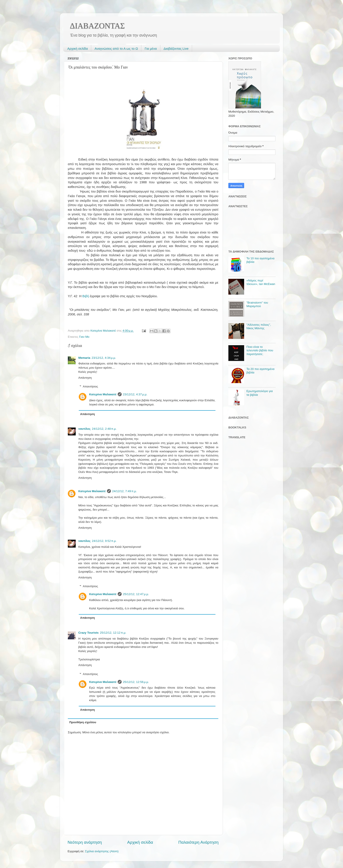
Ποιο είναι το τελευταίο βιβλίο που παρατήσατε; (260, 350)
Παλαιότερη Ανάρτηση (198, 842)
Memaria (84, 358)
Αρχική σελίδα (78, 49)
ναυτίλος (84, 429)
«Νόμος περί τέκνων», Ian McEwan (261, 282)
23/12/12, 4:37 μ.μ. (135, 394)
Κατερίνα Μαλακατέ (103, 394)
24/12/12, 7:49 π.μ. (125, 491)
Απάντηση (85, 378)
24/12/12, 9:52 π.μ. (104, 541)
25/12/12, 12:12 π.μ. (113, 633)
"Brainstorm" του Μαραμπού (257, 304)
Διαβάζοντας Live (176, 49)
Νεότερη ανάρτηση (85, 842)
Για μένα (151, 49)
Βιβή (86, 296)
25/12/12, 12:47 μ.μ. (136, 594)
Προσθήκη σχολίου (83, 722)
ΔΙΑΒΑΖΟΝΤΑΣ (97, 26)
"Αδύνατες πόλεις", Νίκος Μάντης (259, 326)
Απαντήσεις (90, 386)
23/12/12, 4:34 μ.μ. (104, 358)
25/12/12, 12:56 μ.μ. (136, 682)
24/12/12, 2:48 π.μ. (104, 429)
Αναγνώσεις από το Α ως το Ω (116, 49)
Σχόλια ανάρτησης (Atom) (102, 851)
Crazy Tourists (88, 633)
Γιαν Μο (84, 337)
